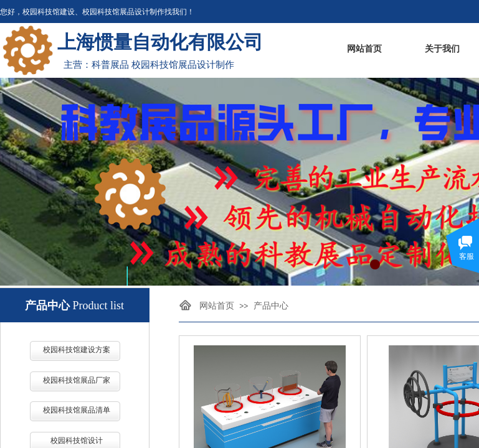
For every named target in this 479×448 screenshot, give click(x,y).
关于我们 (442, 49)
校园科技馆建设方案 (77, 350)
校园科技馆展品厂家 (77, 380)
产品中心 (271, 306)
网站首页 (364, 49)
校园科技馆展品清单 (77, 410)
